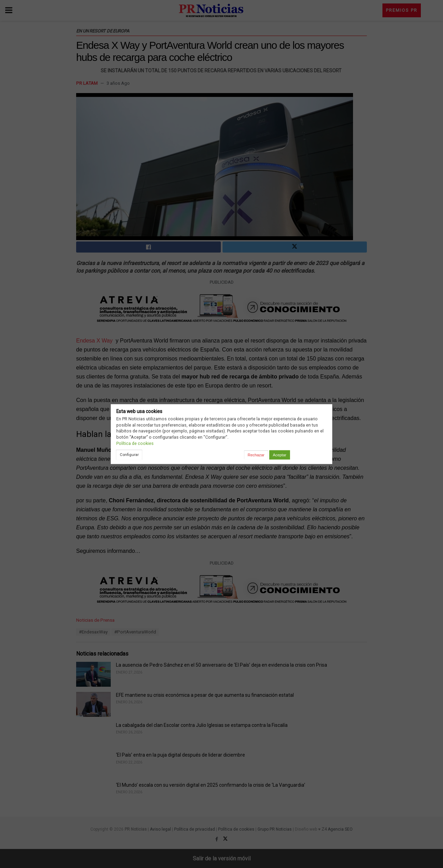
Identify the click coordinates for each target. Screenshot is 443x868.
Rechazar (256, 455)
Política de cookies (135, 443)
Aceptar (279, 455)
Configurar (129, 455)
